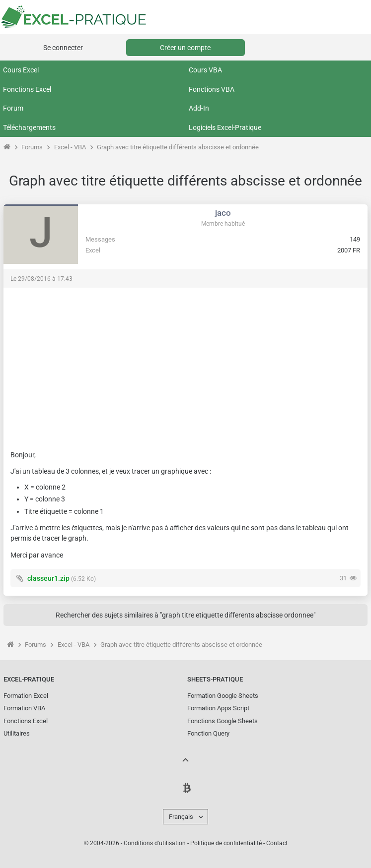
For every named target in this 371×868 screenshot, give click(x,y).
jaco (223, 213)
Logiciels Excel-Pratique (225, 127)
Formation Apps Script (218, 708)
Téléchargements (29, 127)
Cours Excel (21, 70)
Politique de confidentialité (226, 843)
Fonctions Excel (27, 89)
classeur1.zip (48, 578)
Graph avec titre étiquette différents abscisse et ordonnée (178, 147)
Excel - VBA (70, 147)
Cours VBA (205, 70)
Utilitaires (17, 733)
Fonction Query (208, 733)
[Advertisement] (185, 364)
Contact (277, 843)
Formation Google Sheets (223, 696)
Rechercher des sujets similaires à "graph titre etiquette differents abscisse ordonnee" (185, 615)
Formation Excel (26, 696)
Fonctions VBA (212, 89)
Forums (32, 147)
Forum (13, 108)
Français (181, 817)
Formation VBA (24, 708)
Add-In (199, 108)
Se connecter (63, 48)
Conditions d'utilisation (155, 843)
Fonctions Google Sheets (223, 721)
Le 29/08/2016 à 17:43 (41, 279)
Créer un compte (185, 48)
